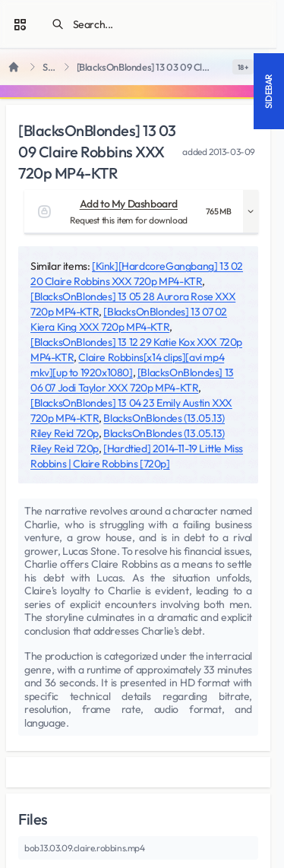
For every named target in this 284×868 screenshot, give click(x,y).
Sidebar (268, 91)
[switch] (243, 67)
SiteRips (50, 67)
